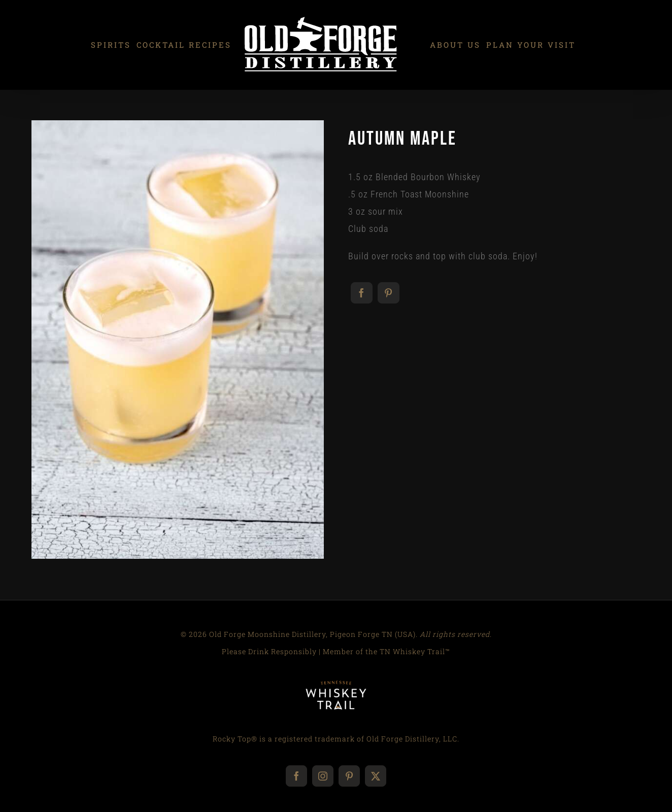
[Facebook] (362, 293)
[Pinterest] (389, 293)
